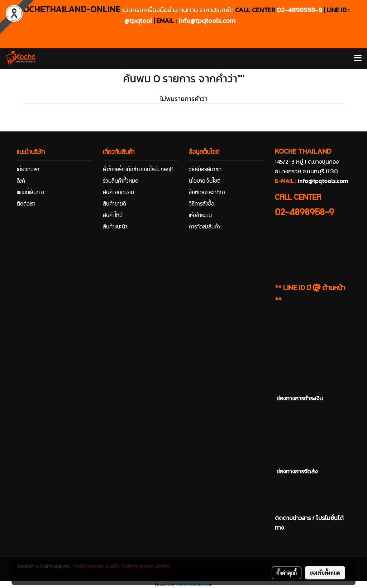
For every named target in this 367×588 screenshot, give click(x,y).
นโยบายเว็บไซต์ (205, 182)
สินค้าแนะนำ (115, 227)
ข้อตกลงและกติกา (207, 193)
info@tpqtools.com (207, 21)
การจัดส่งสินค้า (204, 227)
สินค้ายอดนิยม (118, 193)
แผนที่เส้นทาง (30, 193)
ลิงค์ (21, 182)
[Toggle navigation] (358, 58)
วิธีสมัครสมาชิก (205, 170)
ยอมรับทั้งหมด (325, 573)
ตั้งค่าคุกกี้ (287, 573)
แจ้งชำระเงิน (200, 216)
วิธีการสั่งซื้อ (202, 204)
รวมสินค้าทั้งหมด (121, 182)
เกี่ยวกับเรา (28, 170)
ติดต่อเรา (26, 204)
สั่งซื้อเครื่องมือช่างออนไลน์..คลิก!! (138, 170)
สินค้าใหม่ (113, 216)
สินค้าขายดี (115, 204)
